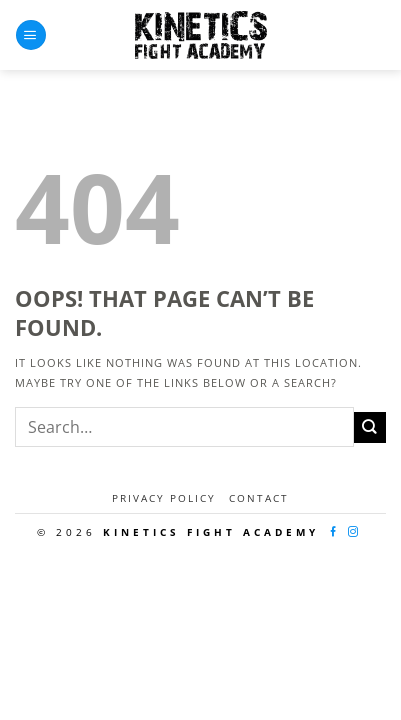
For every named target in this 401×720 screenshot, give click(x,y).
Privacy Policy (164, 498)
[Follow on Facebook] (335, 532)
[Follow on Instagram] (355, 532)
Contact (259, 498)
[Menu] (31, 35)
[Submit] (370, 427)
